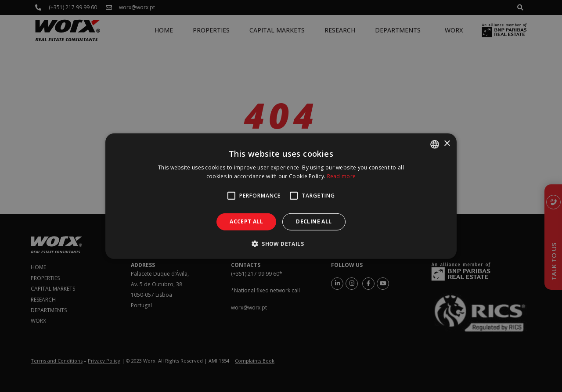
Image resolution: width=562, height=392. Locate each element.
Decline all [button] (314, 221)
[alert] (281, 196)
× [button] (447, 144)
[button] (281, 244)
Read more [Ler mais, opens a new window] (342, 176)
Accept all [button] (246, 221)
